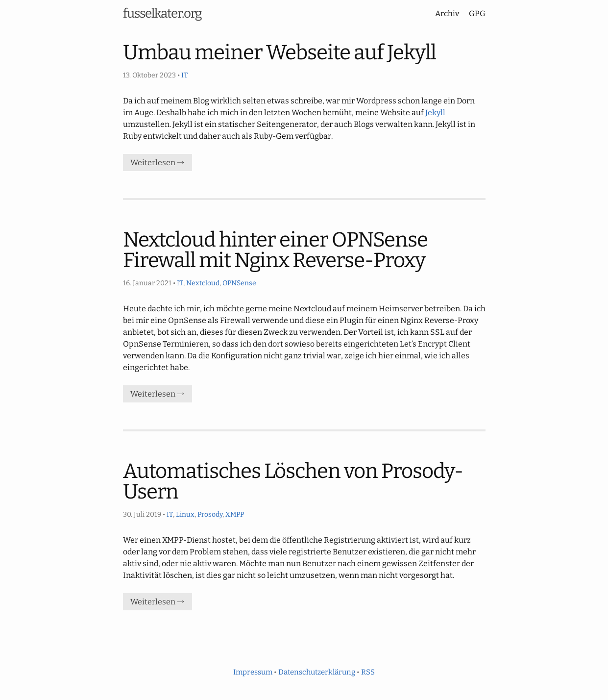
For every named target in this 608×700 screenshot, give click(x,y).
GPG (477, 13)
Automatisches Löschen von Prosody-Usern (293, 481)
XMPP (235, 514)
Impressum (253, 672)
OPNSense (239, 283)
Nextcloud (203, 283)
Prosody (210, 514)
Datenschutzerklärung (317, 672)
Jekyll (435, 112)
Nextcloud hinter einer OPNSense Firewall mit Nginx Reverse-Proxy (275, 250)
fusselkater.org (162, 13)
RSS (368, 672)
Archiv (447, 13)
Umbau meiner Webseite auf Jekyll (280, 52)
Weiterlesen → (158, 162)
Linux (185, 514)
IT (184, 75)
